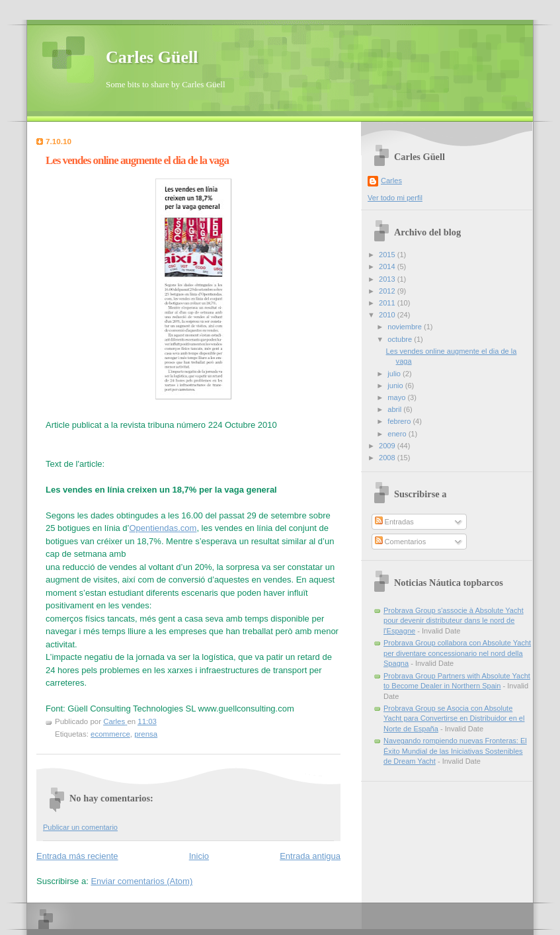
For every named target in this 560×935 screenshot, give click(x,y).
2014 (388, 266)
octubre (401, 339)
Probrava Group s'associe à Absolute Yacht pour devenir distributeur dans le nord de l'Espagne (454, 621)
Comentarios (401, 542)
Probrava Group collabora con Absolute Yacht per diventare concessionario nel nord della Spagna (457, 653)
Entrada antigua (310, 856)
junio (396, 386)
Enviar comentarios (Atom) (141, 881)
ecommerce (110, 734)
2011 (388, 303)
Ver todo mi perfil (395, 198)
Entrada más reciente (77, 856)
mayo (397, 397)
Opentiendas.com (163, 528)
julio (395, 374)
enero (398, 434)
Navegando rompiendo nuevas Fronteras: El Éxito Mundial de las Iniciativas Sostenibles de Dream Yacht (455, 751)
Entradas (394, 522)
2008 (388, 458)
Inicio (199, 856)
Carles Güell (152, 57)
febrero (400, 421)
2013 (388, 279)
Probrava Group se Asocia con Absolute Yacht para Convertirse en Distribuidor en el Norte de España (454, 718)
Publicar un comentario (80, 827)
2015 (388, 255)
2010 (388, 315)
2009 (388, 446)
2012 (388, 291)
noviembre (406, 327)
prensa (146, 734)
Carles (391, 181)
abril (395, 409)
